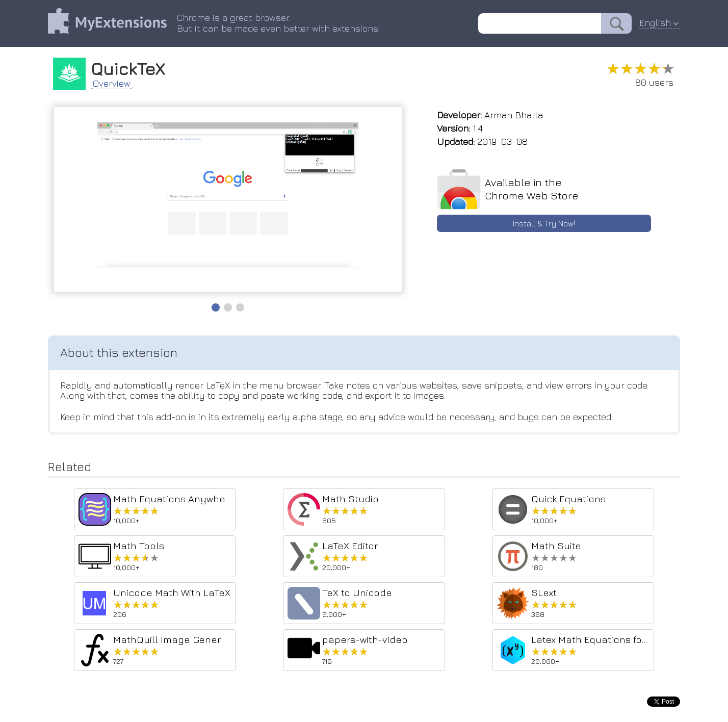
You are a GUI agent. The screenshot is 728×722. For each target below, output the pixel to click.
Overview (112, 84)
